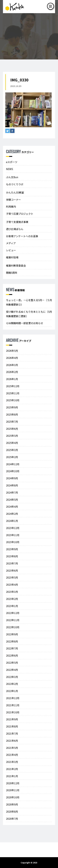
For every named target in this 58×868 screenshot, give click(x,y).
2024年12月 (13, 464)
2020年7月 (12, 819)
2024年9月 (12, 478)
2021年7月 (12, 733)
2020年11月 (13, 790)
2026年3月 (12, 365)
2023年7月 (12, 563)
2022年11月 (13, 620)
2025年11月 (13, 393)
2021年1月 (12, 776)
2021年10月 (13, 712)
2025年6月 (12, 429)
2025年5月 (12, 436)
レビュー (11, 250)
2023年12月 (13, 528)
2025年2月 (12, 457)
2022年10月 (13, 627)
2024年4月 (12, 507)
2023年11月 (13, 535)
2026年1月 (12, 379)
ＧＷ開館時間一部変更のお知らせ (25, 323)
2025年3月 (12, 450)
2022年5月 (12, 663)
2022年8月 (12, 641)
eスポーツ (12, 162)
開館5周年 (12, 273)
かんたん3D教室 (15, 192)
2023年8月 (12, 556)
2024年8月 (12, 485)
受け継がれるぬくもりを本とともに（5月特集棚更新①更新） (29, 314)
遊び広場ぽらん (15, 229)
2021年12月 (13, 698)
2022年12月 (13, 613)
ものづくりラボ (15, 184)
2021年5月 (12, 748)
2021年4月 (12, 755)
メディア (11, 243)
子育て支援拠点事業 (17, 222)
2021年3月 (12, 762)
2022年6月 (12, 655)
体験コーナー (13, 200)
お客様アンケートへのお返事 (22, 236)
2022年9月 (12, 634)
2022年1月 (12, 691)
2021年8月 (12, 726)
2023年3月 (12, 592)
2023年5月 (12, 577)
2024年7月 (12, 492)
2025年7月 (12, 422)
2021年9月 (12, 719)
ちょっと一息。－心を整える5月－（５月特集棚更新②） (29, 302)
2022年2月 (12, 684)
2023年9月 (12, 549)
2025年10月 (13, 400)
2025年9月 (12, 407)
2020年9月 (12, 804)
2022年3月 (12, 677)
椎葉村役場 (12, 257)
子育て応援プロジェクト (20, 214)
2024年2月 (12, 514)
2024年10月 (13, 471)
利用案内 (11, 207)
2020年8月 (12, 811)
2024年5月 (12, 500)
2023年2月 (12, 599)
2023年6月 (12, 570)
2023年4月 (12, 585)
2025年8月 (12, 414)
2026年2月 (12, 372)
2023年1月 (12, 606)
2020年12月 (13, 783)
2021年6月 (12, 741)
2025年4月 (12, 443)
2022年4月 (12, 670)
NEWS (10, 169)
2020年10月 (13, 797)
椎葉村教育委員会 (16, 265)
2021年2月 (12, 769)
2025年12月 (13, 386)
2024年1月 (12, 521)
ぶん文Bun (12, 177)
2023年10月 (13, 542)
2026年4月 (12, 358)
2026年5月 (12, 351)
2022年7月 (12, 648)
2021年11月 (13, 705)
